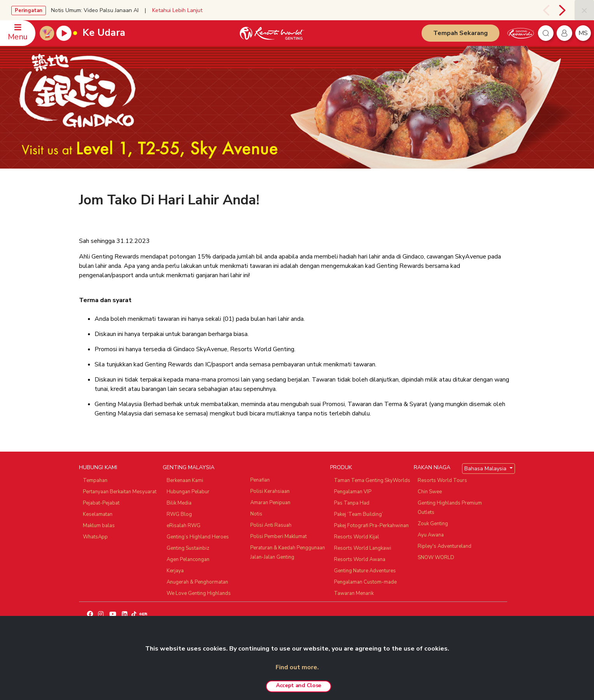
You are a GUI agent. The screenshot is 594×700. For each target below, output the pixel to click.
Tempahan (95, 480)
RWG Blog (179, 514)
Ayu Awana (431, 535)
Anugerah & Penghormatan (197, 582)
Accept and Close (299, 685)
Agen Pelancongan (188, 559)
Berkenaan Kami (185, 480)
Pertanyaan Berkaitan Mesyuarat (120, 492)
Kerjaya (175, 571)
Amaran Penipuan (270, 503)
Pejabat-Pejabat (101, 503)
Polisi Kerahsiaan (270, 491)
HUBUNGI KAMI (98, 467)
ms (583, 33)
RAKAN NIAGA (432, 467)
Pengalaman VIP (353, 492)
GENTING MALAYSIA (189, 467)
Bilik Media (179, 503)
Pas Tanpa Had (352, 503)
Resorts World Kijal (357, 537)
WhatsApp (95, 537)
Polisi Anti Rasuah (271, 525)
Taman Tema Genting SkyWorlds (372, 480)
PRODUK (341, 467)
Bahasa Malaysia (486, 469)
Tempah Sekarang (460, 33)
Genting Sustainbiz (188, 548)
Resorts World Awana (360, 559)
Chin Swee (430, 492)
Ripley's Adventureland (445, 546)
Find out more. (297, 667)
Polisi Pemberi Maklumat (279, 536)
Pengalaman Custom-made (365, 582)
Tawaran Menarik (354, 593)
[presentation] (545, 10)
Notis (256, 514)
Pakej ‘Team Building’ (359, 514)
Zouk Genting (433, 524)
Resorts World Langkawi (363, 548)
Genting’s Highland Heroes (198, 537)
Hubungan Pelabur (188, 492)
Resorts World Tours (442, 480)
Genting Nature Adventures (365, 571)
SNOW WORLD (436, 558)
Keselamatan (98, 514)
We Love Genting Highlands (199, 593)
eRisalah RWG (184, 526)
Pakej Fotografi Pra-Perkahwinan (371, 526)
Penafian (260, 480)
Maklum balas (99, 526)
